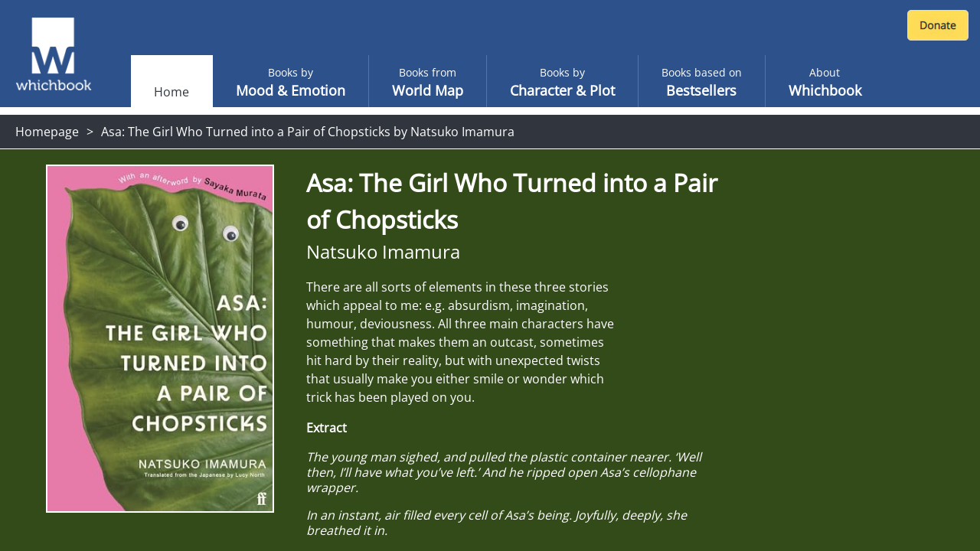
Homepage (47, 132)
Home (171, 92)
